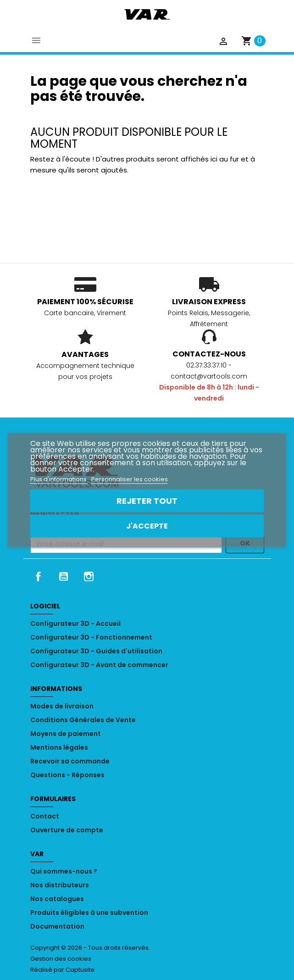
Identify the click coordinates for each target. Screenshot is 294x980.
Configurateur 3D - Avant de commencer (99, 665)
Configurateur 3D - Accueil (75, 624)
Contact (45, 816)
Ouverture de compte (67, 830)
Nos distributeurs (60, 885)
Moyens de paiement (66, 734)
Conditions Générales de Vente (83, 720)
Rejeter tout (147, 501)
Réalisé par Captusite (62, 970)
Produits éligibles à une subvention (89, 913)
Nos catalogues (57, 899)
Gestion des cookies (61, 959)
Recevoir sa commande (70, 761)
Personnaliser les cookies (130, 479)
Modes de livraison (62, 706)
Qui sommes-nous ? (64, 871)
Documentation (57, 926)
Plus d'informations (59, 479)
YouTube (63, 576)
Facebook (39, 576)
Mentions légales (59, 747)
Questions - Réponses (67, 775)
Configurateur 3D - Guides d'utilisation (96, 651)
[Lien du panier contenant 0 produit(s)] (253, 41)
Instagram (89, 576)
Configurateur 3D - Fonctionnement (91, 637)
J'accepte (147, 526)
